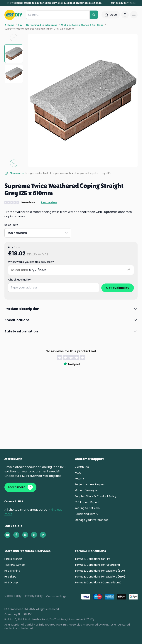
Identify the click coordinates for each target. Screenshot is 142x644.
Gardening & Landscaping (42, 25)
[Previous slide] (14, 38)
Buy (20, 25)
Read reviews (49, 202)
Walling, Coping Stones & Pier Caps (82, 25)
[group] (14, 54)
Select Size (11, 225)
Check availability (19, 280)
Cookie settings (56, 597)
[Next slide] (14, 163)
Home (9, 25)
